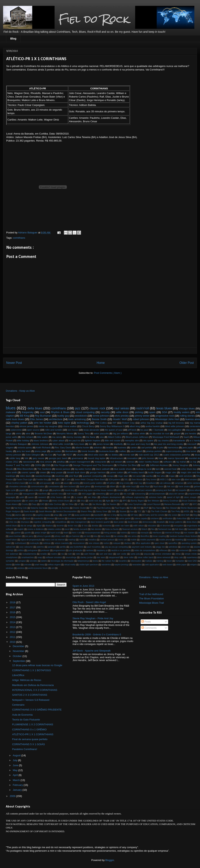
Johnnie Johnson (40, 444)
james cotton (117, 472)
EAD (42, 504)
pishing (139, 412)
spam (152, 412)
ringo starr (123, 476)
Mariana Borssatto (173, 504)
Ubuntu (80, 455)
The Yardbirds (44, 469)
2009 (13, 796)
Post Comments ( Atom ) (108, 373)
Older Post (187, 363)
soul (42, 412)
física (8, 533)
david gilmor (85, 487)
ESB (48, 465)
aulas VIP (67, 515)
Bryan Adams (12, 504)
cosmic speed (28, 472)
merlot (82, 540)
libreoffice (145, 536)
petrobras (173, 547)
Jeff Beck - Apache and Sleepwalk (91, 651)
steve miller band (145, 557)
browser (51, 518)
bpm (158, 469)
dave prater (119, 522)
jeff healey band (136, 472)
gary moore (38, 458)
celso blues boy (189, 469)
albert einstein (191, 480)
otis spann (148, 440)
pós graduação (76, 550)
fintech (145, 529)
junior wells (11, 437)
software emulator (54, 557)
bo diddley (114, 455)
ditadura (49, 526)
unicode (28, 565)
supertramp (192, 557)
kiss (96, 536)
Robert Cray (128, 423)
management (28, 494)
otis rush (127, 494)
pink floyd (74, 476)
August (17, 755)
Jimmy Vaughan (180, 465)
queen (31, 497)
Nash (8, 508)
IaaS (143, 465)
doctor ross (73, 526)
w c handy (195, 440)
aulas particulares (83, 515)
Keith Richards (43, 447)
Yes (195, 511)
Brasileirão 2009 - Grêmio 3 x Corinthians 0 (97, 635)
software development (111, 497)
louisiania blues (107, 451)
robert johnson (141, 419)
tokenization (136, 561)
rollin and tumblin (53, 430)
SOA (164, 412)
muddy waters (182, 412)
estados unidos (54, 529)
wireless (21, 568)
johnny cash (60, 536)
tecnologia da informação (62, 561)
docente (60, 526)
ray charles (163, 440)
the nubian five (108, 561)
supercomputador (14, 501)
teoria (95, 561)
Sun (132, 511)
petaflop (61, 462)
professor (45, 550)
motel (8, 543)
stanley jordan (87, 557)
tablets (44, 561)
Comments (149, 628)
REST (69, 455)
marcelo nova (57, 494)
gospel (177, 433)
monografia (192, 540)
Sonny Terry (84, 433)
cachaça (112, 518)
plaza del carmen (177, 494)
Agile (108, 501)
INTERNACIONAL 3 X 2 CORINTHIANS (35, 690)
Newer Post (14, 363)
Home (101, 363)
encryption (178, 526)
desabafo (161, 522)
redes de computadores (145, 550)
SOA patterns (115, 480)
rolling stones (187, 416)
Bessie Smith (99, 419)
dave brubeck (70, 487)
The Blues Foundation (152, 598)
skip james (191, 430)
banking (76, 483)
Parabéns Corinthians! (25, 749)
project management (80, 462)
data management (78, 522)
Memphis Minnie (65, 433)
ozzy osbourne (26, 547)
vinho (19, 433)
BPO (125, 501)
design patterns (176, 522)
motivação (34, 543)
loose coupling (159, 536)
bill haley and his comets (153, 515)
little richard (27, 437)
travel (169, 561)
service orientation (163, 554)
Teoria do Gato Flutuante (26, 720)
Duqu (34, 504)
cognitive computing (42, 522)
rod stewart (116, 462)
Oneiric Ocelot (79, 508)
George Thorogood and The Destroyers (93, 465)
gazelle (28, 533)
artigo (56, 515)
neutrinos (60, 476)
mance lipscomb (176, 458)
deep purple (57, 472)
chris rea (13, 522)
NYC (195, 504)
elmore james (26, 426)
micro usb (122, 540)
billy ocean (173, 515)
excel (67, 529)
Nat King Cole (20, 508)
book (28, 518)
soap (40, 557)
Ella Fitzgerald (61, 465)
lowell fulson (11, 540)
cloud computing (85, 412)
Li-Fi (122, 504)
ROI (138, 508)
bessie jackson (63, 469)
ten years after (32, 501)
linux (161, 458)
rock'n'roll (143, 408)
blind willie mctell (61, 444)
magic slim (171, 472)
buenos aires (193, 419)
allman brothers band (15, 483)
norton (106, 543)
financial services (130, 529)
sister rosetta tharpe (149, 462)
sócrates (33, 561)
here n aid (77, 533)
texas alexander (92, 430)
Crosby (25, 504)
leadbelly (118, 444)
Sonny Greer (102, 511)
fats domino (96, 529)
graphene (57, 490)
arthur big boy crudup (151, 423)
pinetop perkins (154, 451)
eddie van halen (122, 526)
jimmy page (41, 451)
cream (43, 472)
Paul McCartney (104, 508)
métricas (47, 543)
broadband (151, 483)
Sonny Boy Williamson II (112, 426)
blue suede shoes (123, 469)
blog (195, 515)
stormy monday (74, 437)
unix (75, 501)
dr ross (85, 526)
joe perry (29, 536)
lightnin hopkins (93, 440)
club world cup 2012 (149, 455)
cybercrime (16, 430)
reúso (194, 550)
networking (101, 494)
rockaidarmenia (29, 554)
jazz (78, 408)
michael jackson (107, 540)
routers (54, 554)
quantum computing (93, 476)
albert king (135, 426)
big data (123, 515)
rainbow (90, 550)
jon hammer (74, 536)
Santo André (30, 511)
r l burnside (158, 430)
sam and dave (106, 554)
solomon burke (156, 497)
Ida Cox (48, 455)
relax (173, 550)
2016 (13, 612)
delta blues (35, 408)
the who (161, 476)
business (122, 447)
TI (146, 511)
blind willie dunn (96, 455)
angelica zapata (43, 515)
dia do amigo (27, 526)
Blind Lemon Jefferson (137, 437)
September (19, 661)
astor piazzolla (101, 433)
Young (9, 515)
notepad (117, 543)
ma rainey (57, 437)
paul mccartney (94, 547)
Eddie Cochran (55, 504)
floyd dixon (158, 487)
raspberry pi (102, 550)
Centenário (18, 705)
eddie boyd (131, 487)
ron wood (137, 476)
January (18, 790)
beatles (110, 447)
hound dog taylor (96, 458)
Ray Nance (157, 508)
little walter (43, 437)
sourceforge (71, 557)
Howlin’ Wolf (120, 419)
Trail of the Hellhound (151, 594)
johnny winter (142, 416)
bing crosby (125, 483)
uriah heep (39, 565)
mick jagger (87, 494)
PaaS (59, 455)
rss (63, 554)
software (168, 462)
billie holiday (23, 440)
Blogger (110, 860)
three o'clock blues (61, 501)
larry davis (106, 536)
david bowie (133, 522)
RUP (146, 508)
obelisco (128, 543)
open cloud (159, 543)
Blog (13, 39)
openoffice (173, 543)
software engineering (135, 497)
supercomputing (174, 451)
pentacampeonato (157, 494)
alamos (18, 515)
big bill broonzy (176, 423)
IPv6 (53, 480)
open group (114, 494)
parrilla (63, 547)
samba (149, 476)
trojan (172, 476)
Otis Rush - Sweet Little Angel (89, 602)
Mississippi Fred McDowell (166, 437)
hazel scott (55, 533)
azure (66, 483)
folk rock (171, 487)
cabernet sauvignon (95, 518)
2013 (13, 627)
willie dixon (122, 412)
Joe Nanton (111, 504)
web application (152, 565)
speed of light (173, 497)
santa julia (135, 554)
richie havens (56, 497)
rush (70, 554)
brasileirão (39, 518)
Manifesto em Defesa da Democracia (33, 685)
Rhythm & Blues (60, 412)
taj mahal (181, 462)
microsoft (192, 444)
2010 (13, 642)
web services (186, 476)
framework (192, 529)
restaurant (184, 550)
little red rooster (113, 440)
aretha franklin (153, 426)
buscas (61, 518)
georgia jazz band (58, 458)
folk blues (179, 529)
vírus (83, 501)
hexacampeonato (93, 533)
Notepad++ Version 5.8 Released (31, 700)
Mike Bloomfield (25, 469)
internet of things (173, 533)
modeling (179, 540)
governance (77, 458)
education (152, 526)
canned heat (170, 469)
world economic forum (38, 568)
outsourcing (140, 494)
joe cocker (56, 451)
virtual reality (70, 565)
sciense (130, 462)
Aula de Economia (22, 715)
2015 (13, 617)
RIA (131, 508)
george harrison (98, 472)
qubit (22, 497)
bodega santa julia (14, 518)
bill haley (135, 515)
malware (11, 412)
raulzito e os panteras (121, 550)
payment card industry (142, 547)
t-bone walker (70, 426)
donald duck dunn (76, 472)
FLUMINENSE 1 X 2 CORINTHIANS (33, 724)
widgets (193, 565)
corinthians (19, 238)
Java (86, 504)
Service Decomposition (67, 511)
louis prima (14, 494)
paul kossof (136, 451)
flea (153, 529)
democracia (148, 522)
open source (33, 430)
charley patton (19, 423)
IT (60, 480)
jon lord (87, 536)
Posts (146, 622)
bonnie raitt (129, 455)
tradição (149, 561)
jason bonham (15, 536)
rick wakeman (12, 554)
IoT (79, 504)
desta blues (192, 522)
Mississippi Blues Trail (152, 603)
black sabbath (103, 469)
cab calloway (165, 483)
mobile (133, 540)
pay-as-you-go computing (116, 547)
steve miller (129, 557)
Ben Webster (153, 501)
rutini (78, 554)
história (124, 533)
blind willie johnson (175, 426)
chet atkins (195, 518)
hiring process (110, 533)
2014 (13, 622)
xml (53, 568)
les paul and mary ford (139, 444)
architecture (56, 419)
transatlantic (179, 440)
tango (9, 433)
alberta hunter (82, 447)
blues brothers (41, 440)
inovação (145, 533)
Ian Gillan (70, 504)
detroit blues (11, 526)
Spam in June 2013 (83, 586)
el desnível (165, 526)
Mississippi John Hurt (167, 419)
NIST (187, 504)
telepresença (83, 561)
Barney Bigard (137, 501)
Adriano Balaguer (18, 444)
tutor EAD (192, 561)
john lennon (148, 458)
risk (69, 497)
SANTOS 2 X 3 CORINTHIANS (30, 695)
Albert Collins (115, 437)
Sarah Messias (46, 511)
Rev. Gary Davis (63, 447)
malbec (123, 451)
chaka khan (181, 518)
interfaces (157, 533)
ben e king (112, 515)
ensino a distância (36, 529)
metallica (92, 540)
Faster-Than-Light (25, 480)
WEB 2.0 (164, 480)
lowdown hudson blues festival (183, 536)
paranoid (52, 547)
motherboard (20, 543)
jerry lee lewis (24, 451)
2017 (13, 607)
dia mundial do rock (159, 433)
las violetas (119, 536)
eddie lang (15, 458)
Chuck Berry (88, 426)
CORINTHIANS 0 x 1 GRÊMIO (29, 729)
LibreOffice (18, 675)
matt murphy (72, 494)
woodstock (81, 416)
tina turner (191, 451)
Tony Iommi (151, 480)
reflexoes (163, 550)
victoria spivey (25, 447)
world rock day (95, 501)
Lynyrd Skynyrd (154, 504)
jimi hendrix (191, 433)
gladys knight (40, 533)
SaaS (186, 437)
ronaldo (44, 554)
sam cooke (121, 554)
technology (83, 423)
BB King (24, 416)
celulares (155, 518)
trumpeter (180, 561)
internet (120, 490)
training (160, 561)
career (134, 447)
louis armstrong (77, 419)
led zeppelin (181, 490)
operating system (189, 543)
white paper (181, 565)
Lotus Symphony (135, 504)
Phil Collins (101, 423)
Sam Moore (137, 480)
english (20, 529)
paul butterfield (76, 547)
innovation (133, 458)
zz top (193, 462)
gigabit (22, 490)
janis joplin (188, 447)
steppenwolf (114, 557)
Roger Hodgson (13, 511)
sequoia (147, 554)
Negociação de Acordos (58, 508)
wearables (137, 565)
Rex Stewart (171, 508)
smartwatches (28, 557)
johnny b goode (44, 536)
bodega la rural (144, 469)
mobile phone (165, 540)
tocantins (123, 561)
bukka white (139, 433)
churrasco (25, 522)
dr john (160, 447)
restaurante (100, 462)
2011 (13, 637)
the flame (91, 437)
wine (28, 433)
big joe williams (121, 433)
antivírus (98, 447)
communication (38, 487)
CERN (38, 465)
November (19, 651)
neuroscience (79, 543)
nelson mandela (62, 543)
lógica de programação (31, 540)
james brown (103, 444)
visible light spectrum (89, 565)
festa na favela (112, 529)
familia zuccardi (80, 529)
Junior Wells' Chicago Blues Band (90, 480)
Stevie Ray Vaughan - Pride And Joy (93, 618)
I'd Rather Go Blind (127, 465)
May (16, 770)
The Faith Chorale (159, 511)
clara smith (11, 472)
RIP (114, 423)
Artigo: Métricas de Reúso (27, 680)
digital (39, 526)
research (42, 497)
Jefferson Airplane (159, 465)
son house (73, 430)
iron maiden (189, 533)
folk (26, 458)
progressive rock (165, 416)
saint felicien (90, 554)
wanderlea (106, 565)
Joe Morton (97, 504)
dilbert (113, 487)
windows (10, 568)
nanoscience (29, 462)
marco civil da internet (55, 540)
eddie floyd (145, 487)
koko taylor (64, 423)
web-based (168, 565)
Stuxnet (123, 511)
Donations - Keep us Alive (20, 391)
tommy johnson (14, 455)
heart (66, 533)
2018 (13, 602)
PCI (91, 508)
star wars (101, 557)
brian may (138, 483)
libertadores (71, 451)
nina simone (46, 462)
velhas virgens (54, 565)
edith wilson (139, 526)
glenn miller (34, 490)
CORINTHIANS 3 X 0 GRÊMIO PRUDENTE (37, 710)
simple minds (191, 554)
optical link (11, 547)
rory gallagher (175, 430)
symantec (10, 561)
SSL (126, 480)
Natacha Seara (37, 508)
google (46, 490)
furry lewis (79, 444)
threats (45, 501)
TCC (140, 511)
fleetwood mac (165, 529)
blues (11, 408)
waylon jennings (122, 565)
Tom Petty (176, 511)
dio (121, 487)
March (17, 780)
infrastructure (116, 458)
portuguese (32, 550)
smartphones (12, 557)
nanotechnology (43, 476)
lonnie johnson (101, 416)
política (20, 550)
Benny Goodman (171, 501)
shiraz (178, 554)
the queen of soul (114, 430)
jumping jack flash (164, 490)
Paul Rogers (120, 508)
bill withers (111, 483)
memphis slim (132, 440)
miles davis (25, 476)
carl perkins (147, 447)
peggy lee (160, 547)
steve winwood (164, 557)
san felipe (92, 497)
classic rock (97, 408)
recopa (110, 476)
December (19, 646)
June (16, 765)
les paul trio (75, 440)
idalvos (134, 533)
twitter (18, 565)
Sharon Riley (86, 511)
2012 (13, 632)
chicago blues (187, 408)
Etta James (37, 419)
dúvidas (95, 526)
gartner (18, 533)
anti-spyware (45, 483)
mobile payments (148, 540)
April (16, 775)
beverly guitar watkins (93, 483)
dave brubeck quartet (100, 522)
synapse (22, 561)
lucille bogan (155, 472)
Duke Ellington (33, 455)
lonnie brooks (88, 451)
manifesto (42, 494)
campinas (179, 483)
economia (107, 526)
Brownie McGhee (43, 433)
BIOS (116, 501)
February (18, 785)
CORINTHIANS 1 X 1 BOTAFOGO (31, 670)
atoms (57, 483)
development (100, 487)
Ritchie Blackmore (189, 508)
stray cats (179, 557)
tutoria (9, 565)
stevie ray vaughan (48, 426)
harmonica (173, 447)
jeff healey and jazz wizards (140, 490)
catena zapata (141, 518)
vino (102, 437)
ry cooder (79, 497)
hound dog (69, 490)
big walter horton (83, 469)
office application (143, 543)
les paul (144, 430)
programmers (59, 550)
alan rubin (176, 480)
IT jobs (68, 480)
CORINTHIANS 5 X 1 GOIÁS (28, 744)
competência (61, 522)
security (105, 412)
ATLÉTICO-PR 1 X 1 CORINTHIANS (33, 734)
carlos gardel (125, 518)
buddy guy (63, 416)
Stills (114, 511)
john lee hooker (43, 423)
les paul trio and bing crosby (169, 444)
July (15, 760)
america (29, 515)
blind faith (185, 515)
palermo (40, 547)
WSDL (187, 511)
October (18, 656)
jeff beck (132, 430)
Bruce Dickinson (190, 501)
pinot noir (185, 547)
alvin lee (32, 483)
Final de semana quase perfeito (30, 739)
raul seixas (122, 408)
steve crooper (190, 497)
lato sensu (132, 536)
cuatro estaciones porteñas (177, 455)
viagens (10, 447)
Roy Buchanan (43, 416)
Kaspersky (28, 412)
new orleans (94, 543)
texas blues (164, 408)
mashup (72, 540)
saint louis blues (15, 419)
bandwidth (99, 515)
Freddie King (42, 480)
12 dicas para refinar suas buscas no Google (37, 665)
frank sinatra (184, 487)
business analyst (75, 518)
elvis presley (122, 416)
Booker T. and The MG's (18, 465)
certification (167, 518)
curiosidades (54, 487)
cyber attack (58, 440)
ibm (91, 444)
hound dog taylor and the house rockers (96, 490)
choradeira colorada (18, 487)
